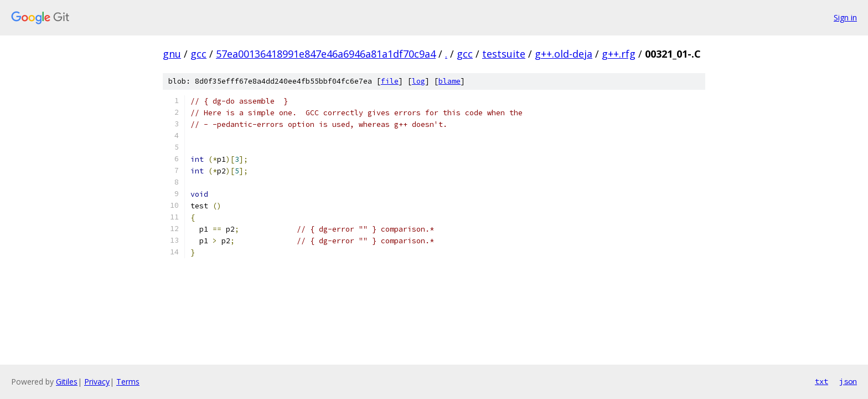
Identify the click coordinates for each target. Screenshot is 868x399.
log (418, 81)
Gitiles (67, 382)
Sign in (845, 17)
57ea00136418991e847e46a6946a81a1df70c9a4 (326, 54)
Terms (128, 382)
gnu (172, 54)
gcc (198, 54)
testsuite (504, 54)
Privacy (97, 382)
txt (821, 381)
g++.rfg (619, 54)
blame (449, 81)
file (390, 81)
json (848, 381)
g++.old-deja (564, 54)
